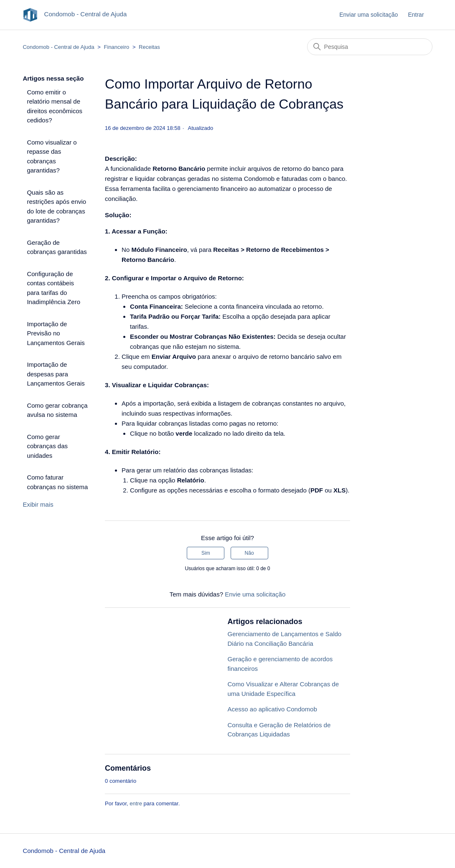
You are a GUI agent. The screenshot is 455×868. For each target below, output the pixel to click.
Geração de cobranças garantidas (57, 247)
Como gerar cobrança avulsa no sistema (57, 410)
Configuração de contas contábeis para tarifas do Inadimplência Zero (53, 288)
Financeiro (117, 47)
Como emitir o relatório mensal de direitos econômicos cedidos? (55, 106)
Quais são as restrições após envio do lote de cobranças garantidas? (56, 207)
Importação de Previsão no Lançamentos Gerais (56, 333)
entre (136, 803)
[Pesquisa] (370, 47)
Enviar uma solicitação (369, 15)
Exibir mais (38, 504)
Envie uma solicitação (255, 594)
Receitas (149, 47)
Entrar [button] (416, 15)
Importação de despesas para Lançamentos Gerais (56, 374)
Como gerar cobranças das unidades (47, 446)
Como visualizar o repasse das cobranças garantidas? (52, 156)
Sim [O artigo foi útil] (206, 553)
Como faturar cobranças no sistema (57, 482)
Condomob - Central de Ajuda (58, 47)
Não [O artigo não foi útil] (249, 553)
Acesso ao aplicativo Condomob (272, 709)
